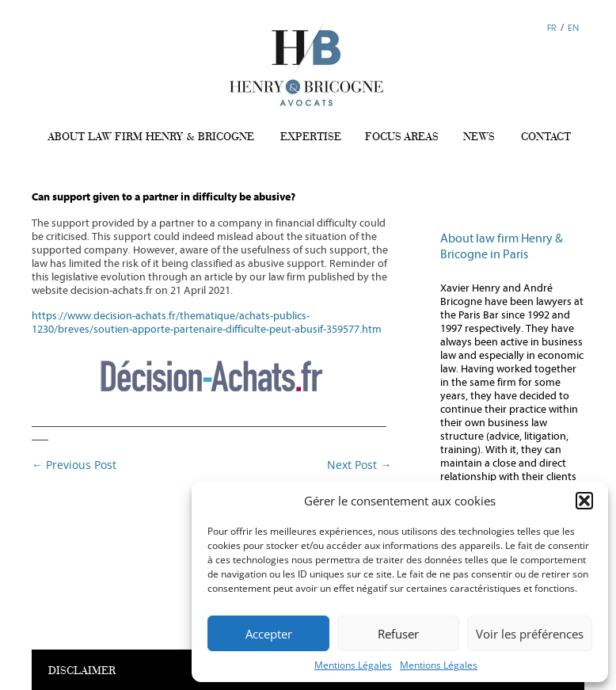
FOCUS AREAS (402, 136)
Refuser (398, 634)
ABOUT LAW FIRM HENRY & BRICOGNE (151, 136)
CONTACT (546, 136)
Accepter (269, 634)
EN (573, 27)
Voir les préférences (530, 634)
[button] (584, 501)
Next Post (359, 465)
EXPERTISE (311, 136)
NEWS (479, 136)
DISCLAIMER (82, 671)
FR (552, 27)
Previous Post (74, 465)
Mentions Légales (353, 665)
